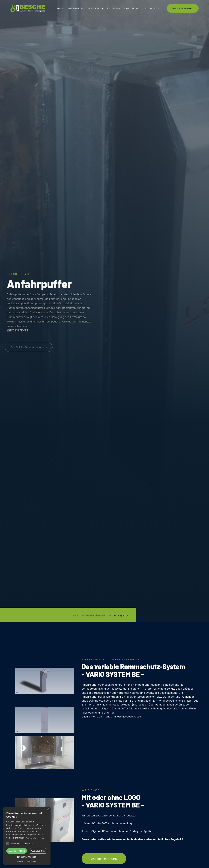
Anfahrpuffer (121, 615)
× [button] (48, 810)
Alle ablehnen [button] (38, 851)
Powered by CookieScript (27, 862)
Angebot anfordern (104, 859)
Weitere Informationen (35, 838)
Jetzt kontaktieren (183, 7)
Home (76, 615)
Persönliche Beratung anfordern (27, 347)
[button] (95, 8)
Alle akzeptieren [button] (17, 851)
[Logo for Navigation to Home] (29, 8)
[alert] (27, 836)
